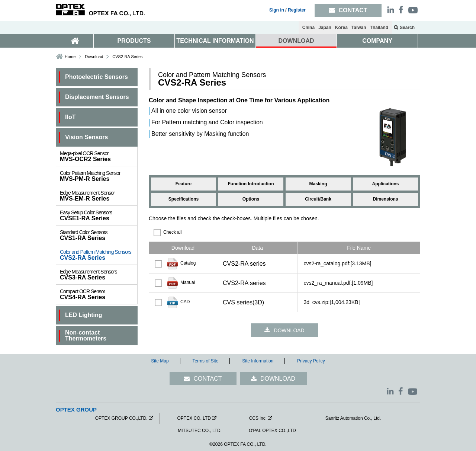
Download (94, 57)
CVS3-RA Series (99, 275)
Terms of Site (205, 361)
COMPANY (377, 41)
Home (70, 57)
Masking (318, 184)
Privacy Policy (311, 361)
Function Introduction (251, 184)
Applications (385, 184)
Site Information (258, 361)
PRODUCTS (134, 41)
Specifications (184, 199)
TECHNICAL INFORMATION (215, 41)
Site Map (160, 361)
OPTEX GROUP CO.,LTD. (121, 418)
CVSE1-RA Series (99, 215)
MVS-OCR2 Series (99, 156)
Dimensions (385, 199)
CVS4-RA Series (99, 294)
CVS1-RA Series (99, 235)
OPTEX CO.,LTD (194, 418)
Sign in (277, 10)
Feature (184, 184)
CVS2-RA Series (99, 255)
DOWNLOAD (296, 41)
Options (251, 199)
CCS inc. (258, 418)
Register (297, 10)
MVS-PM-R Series (99, 176)
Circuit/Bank (318, 199)
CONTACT (208, 379)
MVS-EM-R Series (99, 196)
